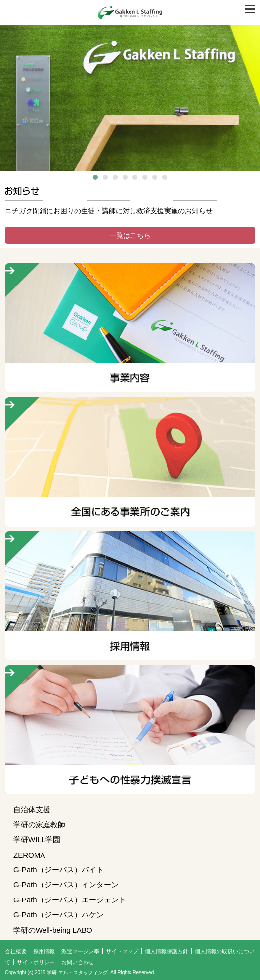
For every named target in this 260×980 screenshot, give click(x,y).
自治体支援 (32, 809)
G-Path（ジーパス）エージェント (70, 900)
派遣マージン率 (80, 951)
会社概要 (16, 951)
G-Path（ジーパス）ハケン (59, 915)
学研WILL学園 (37, 839)
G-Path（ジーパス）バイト (59, 870)
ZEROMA (29, 855)
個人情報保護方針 (167, 951)
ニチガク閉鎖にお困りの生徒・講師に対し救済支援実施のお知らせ (109, 211)
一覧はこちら (130, 235)
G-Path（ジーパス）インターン (66, 884)
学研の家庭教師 (39, 825)
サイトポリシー (36, 962)
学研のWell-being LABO (53, 930)
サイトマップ (122, 951)
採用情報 (44, 951)
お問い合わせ (78, 962)
